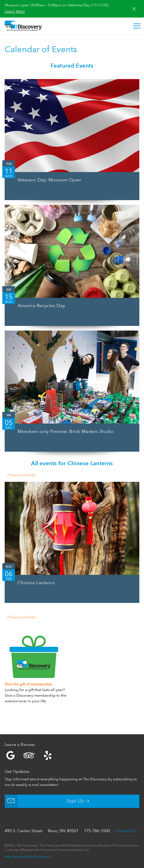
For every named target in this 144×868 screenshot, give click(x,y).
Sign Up (44, 801)
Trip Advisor (29, 755)
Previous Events (21, 475)
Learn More (15, 12)
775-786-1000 (97, 831)
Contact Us (126, 831)
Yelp (72, 755)
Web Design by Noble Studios (28, 856)
